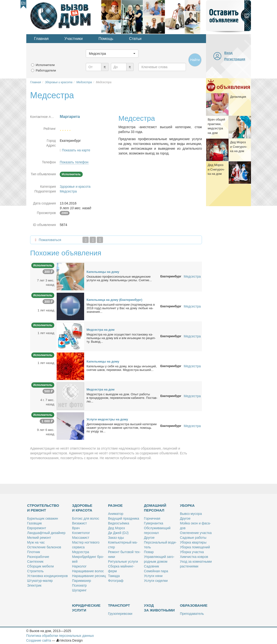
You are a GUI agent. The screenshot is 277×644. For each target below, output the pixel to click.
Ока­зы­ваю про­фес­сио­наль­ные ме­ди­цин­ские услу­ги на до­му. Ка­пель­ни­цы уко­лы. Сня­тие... (119, 278)
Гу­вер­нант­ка (153, 523)
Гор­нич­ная (152, 518)
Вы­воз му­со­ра (191, 514)
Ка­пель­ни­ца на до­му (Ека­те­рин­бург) (114, 300)
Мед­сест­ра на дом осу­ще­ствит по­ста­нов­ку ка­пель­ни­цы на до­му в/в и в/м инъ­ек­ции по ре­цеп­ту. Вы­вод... (121, 338)
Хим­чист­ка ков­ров (194, 557)
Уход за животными (159, 608)
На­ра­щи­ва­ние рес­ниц (89, 576)
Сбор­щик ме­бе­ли (41, 566)
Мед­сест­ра (81, 552)
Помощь (106, 39)
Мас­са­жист (81, 538)
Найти (195, 60)
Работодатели (46, 70)
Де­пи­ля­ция (238, 97)
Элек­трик (34, 585)
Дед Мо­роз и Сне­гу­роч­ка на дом (239, 147)
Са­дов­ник (151, 566)
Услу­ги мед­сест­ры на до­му (107, 419)
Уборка (187, 505)
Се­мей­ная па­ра (156, 571)
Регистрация (235, 59)
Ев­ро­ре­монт (37, 528)
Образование (194, 605)
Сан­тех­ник (35, 561)
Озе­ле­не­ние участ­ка (196, 533)
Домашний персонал (155, 508)
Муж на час (36, 542)
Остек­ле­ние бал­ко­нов (44, 547)
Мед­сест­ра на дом (100, 330)
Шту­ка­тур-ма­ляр (40, 581)
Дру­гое (149, 538)
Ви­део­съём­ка (119, 523)
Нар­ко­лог (79, 566)
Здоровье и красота (75, 187)
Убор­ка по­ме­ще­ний (195, 547)
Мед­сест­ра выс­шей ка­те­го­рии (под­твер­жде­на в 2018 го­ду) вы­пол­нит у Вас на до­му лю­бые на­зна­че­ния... (121, 308)
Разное (115, 505)
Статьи (135, 39)
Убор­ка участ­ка (192, 552)
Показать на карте (76, 150)
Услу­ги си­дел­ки (156, 581)
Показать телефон (74, 162)
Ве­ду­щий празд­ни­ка (124, 518)
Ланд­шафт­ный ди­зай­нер (46, 533)
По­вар (149, 552)
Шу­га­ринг (79, 590)
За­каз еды (116, 538)
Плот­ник (34, 552)
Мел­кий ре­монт (39, 538)
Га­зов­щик (35, 523)
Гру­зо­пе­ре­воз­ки (120, 614)
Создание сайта (39, 640)
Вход (228, 53)
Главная (41, 39)
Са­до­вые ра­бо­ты (193, 538)
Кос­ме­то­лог (81, 533)
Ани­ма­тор (116, 514)
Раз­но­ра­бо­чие (38, 557)
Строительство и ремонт (43, 508)
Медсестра (68, 191)
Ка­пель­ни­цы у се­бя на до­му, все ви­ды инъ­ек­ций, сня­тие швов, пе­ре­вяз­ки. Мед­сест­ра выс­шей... (122, 368)
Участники (74, 39)
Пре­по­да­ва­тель (192, 614)
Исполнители (45, 65)
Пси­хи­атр (79, 585)
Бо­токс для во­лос (86, 518)
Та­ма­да (114, 576)
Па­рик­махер (82, 581)
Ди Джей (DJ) (118, 533)
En (23, 3)
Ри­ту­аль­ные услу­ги (123, 561)
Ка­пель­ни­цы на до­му (103, 272)
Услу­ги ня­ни (153, 576)
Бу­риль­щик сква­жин (43, 518)
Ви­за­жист (80, 523)
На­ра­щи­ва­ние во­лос (88, 571)
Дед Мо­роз (116, 528)
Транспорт (119, 605)
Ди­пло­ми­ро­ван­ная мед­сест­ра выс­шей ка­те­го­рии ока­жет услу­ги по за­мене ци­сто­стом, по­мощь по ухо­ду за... (122, 428)
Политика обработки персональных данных (60, 636)
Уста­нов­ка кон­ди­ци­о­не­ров (48, 576)
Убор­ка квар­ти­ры (193, 542)
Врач (76, 528)
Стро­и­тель (35, 571)
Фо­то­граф (116, 581)
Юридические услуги (86, 608)
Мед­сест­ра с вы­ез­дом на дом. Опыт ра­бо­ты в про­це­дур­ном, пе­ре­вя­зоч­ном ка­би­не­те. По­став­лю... (122, 398)
